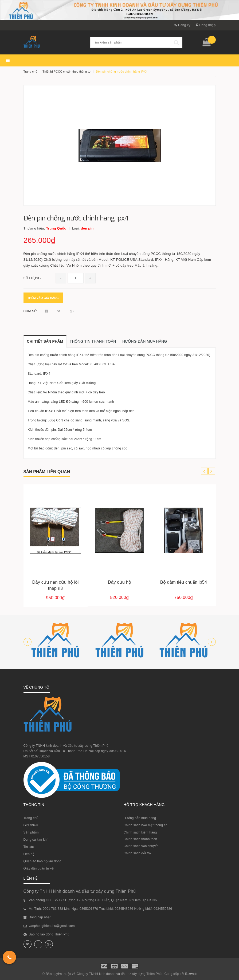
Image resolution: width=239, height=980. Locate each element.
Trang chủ (31, 818)
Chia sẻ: (30, 311)
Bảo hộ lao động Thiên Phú (49, 934)
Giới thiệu (31, 825)
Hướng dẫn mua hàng (140, 818)
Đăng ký (182, 25)
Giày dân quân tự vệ (39, 868)
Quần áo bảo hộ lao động (43, 861)
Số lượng (32, 278)
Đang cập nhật (40, 917)
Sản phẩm (31, 832)
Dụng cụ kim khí (36, 840)
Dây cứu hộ (119, 582)
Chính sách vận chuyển (141, 846)
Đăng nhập (206, 25)
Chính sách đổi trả (137, 853)
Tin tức (29, 847)
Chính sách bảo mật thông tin (146, 825)
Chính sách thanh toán (140, 839)
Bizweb (191, 974)
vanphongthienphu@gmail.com (52, 926)
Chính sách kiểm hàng (140, 832)
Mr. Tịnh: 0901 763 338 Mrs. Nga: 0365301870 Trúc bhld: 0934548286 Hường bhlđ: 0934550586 (101, 909)
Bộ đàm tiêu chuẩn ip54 (184, 582)
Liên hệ (29, 854)
